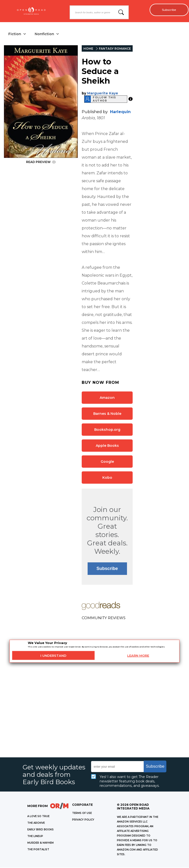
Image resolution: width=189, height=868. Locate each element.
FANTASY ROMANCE (115, 49)
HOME (88, 49)
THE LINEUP (35, 837)
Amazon (107, 398)
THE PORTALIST (38, 850)
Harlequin (120, 112)
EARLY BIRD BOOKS (40, 830)
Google (107, 462)
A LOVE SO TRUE (38, 817)
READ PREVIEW (41, 162)
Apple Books (107, 446)
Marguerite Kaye (103, 93)
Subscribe (167, 10)
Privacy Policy (83, 820)
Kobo (107, 478)
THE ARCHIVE (36, 823)
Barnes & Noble (107, 414)
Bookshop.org (107, 430)
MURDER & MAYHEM (40, 843)
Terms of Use (82, 814)
